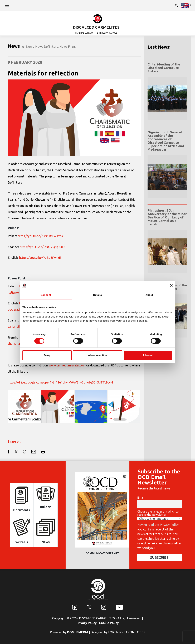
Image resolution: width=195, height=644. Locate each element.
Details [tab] (97, 295)
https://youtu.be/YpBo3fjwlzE (40, 258)
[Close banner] (171, 285)
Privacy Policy (87, 623)
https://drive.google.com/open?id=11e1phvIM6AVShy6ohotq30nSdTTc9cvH (60, 382)
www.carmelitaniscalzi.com (67, 365)
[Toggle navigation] (7, 5)
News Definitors (47, 47)
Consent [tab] (46, 295)
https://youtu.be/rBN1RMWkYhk (40, 236)
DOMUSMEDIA (78, 632)
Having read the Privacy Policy (158, 525)
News (30, 47)
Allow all (148, 355)
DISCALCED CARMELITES (96, 27)
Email (141, 498)
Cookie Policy (109, 623)
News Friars (67, 47)
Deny (47, 355)
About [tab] (149, 295)
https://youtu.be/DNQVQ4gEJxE (43, 247)
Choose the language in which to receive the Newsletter (158, 513)
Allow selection (97, 355)
